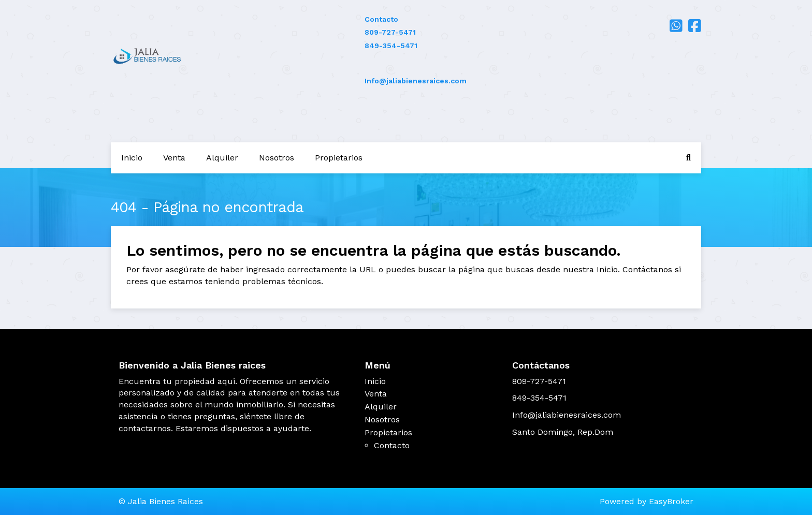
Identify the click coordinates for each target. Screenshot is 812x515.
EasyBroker (671, 501)
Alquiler (222, 158)
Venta (174, 158)
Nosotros (277, 158)
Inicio (132, 158)
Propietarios (339, 158)
